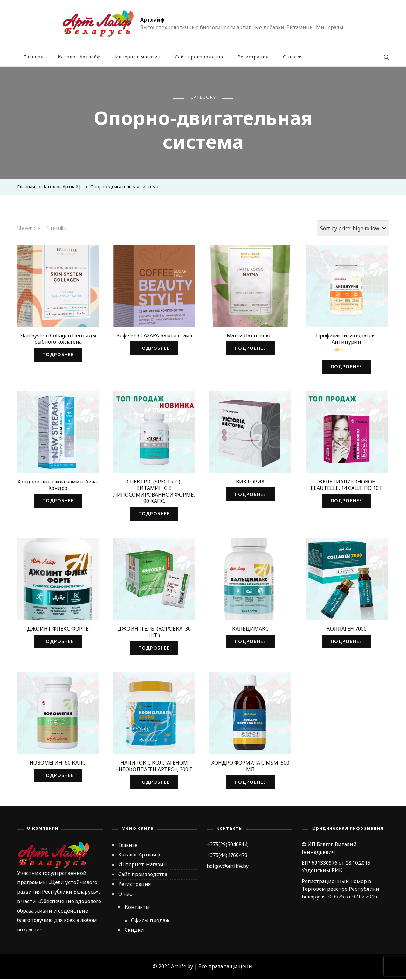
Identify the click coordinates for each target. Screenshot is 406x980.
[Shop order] (353, 228)
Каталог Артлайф (79, 57)
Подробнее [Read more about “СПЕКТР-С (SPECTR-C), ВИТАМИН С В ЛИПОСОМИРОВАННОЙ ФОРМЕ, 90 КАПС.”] (154, 514)
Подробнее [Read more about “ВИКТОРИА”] (250, 494)
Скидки (134, 931)
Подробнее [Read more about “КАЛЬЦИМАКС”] (250, 642)
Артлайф (152, 20)
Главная (34, 57)
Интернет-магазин (138, 57)
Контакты (137, 908)
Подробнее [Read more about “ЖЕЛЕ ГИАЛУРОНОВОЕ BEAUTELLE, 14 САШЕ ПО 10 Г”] (347, 501)
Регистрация (253, 57)
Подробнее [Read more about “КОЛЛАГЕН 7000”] (347, 642)
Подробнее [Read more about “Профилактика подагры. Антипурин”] (347, 367)
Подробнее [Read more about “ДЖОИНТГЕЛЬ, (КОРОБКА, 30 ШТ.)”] (154, 648)
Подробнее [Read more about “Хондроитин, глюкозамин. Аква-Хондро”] (58, 501)
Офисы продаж (150, 921)
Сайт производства (199, 57)
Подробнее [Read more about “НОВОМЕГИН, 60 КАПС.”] (58, 776)
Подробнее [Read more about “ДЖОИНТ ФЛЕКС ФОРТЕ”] (58, 642)
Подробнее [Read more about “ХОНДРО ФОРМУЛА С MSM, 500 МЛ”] (250, 783)
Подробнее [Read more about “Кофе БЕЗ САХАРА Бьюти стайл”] (154, 348)
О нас (290, 57)
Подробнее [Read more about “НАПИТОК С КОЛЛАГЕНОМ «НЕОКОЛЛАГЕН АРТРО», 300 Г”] (154, 783)
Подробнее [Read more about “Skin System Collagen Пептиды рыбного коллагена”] (58, 355)
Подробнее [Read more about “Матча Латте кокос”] (250, 348)
